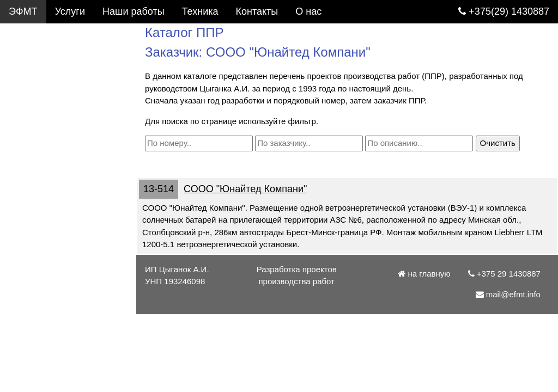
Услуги (70, 11)
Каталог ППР (38, 58)
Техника (200, 11)
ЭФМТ (23, 11)
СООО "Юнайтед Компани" (245, 189)
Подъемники (37, 128)
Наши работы (134, 11)
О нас (22, 199)
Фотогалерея (38, 82)
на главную (424, 274)
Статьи (25, 152)
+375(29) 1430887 (504, 11)
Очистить (498, 143)
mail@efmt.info (48, 246)
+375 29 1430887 (52, 222)
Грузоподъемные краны (62, 105)
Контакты (30, 175)
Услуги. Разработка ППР (69, 35)
